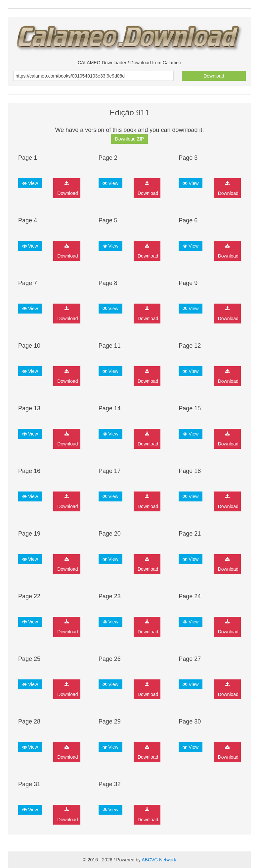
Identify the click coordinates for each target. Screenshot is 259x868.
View (30, 183)
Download (214, 76)
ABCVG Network (159, 860)
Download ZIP (130, 139)
